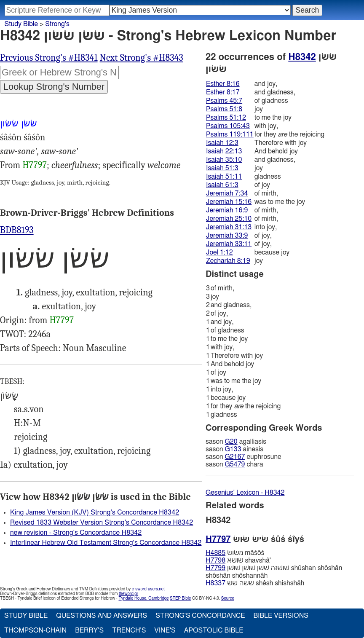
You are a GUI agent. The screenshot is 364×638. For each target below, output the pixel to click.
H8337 (215, 583)
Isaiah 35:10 (224, 160)
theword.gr (128, 594)
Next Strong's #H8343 (142, 58)
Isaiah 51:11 (224, 177)
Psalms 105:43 (228, 126)
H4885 (215, 553)
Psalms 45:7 (224, 101)
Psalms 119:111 (230, 134)
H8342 (302, 57)
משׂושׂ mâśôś (235, 553)
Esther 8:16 (223, 84)
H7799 (215, 568)
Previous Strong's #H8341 (49, 58)
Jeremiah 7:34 (227, 193)
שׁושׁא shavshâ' (238, 560)
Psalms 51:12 (226, 118)
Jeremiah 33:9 (227, 236)
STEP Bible (180, 598)
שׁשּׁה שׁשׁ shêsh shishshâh (255, 583)
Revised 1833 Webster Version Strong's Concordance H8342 (102, 523)
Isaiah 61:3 (222, 185)
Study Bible (21, 24)
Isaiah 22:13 (224, 151)
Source (228, 598)
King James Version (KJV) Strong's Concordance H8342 (95, 512)
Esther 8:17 (223, 92)
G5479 (235, 464)
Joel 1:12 (219, 252)
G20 (231, 442)
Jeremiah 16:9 (227, 210)
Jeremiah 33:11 (229, 244)
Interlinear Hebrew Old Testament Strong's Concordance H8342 (106, 543)
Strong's (57, 24)
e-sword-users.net (148, 589)
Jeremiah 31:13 (229, 227)
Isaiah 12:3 (222, 143)
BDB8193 (17, 230)
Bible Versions (281, 616)
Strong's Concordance (200, 616)
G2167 (235, 457)
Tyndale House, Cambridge (143, 598)
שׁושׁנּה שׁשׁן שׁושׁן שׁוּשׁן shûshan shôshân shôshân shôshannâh (274, 572)
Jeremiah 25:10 (229, 219)
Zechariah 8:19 (228, 261)
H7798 (215, 560)
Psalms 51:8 (224, 109)
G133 (233, 449)
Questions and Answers (102, 616)
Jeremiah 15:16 (229, 202)
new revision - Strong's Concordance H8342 (76, 533)
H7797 (35, 165)
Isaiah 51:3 (222, 168)
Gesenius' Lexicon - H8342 (245, 493)
